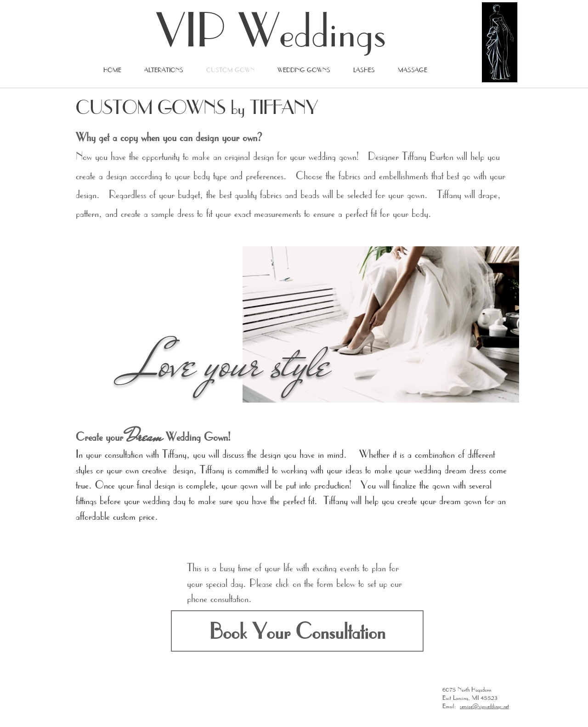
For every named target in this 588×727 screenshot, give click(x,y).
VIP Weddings (271, 29)
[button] (297, 631)
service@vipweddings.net (484, 706)
